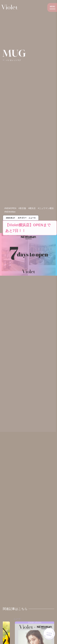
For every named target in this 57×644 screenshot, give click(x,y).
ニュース (33, 621)
